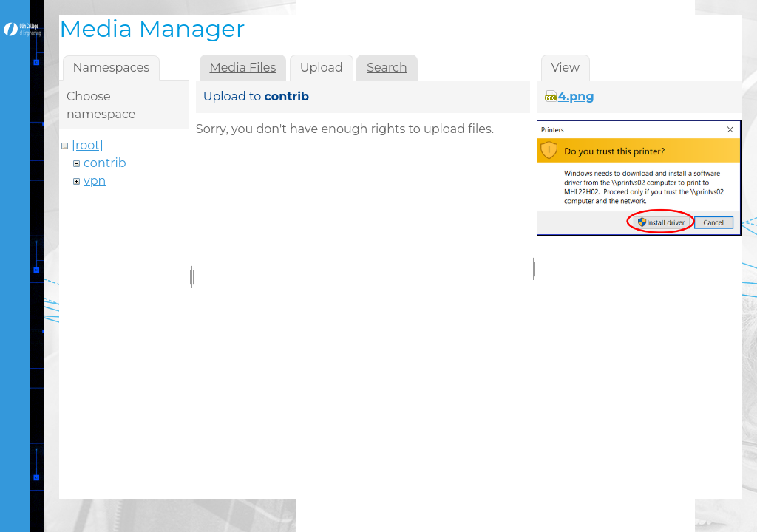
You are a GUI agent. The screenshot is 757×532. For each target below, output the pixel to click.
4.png (576, 96)
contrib (105, 163)
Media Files (242, 68)
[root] (88, 145)
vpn (95, 181)
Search (387, 68)
